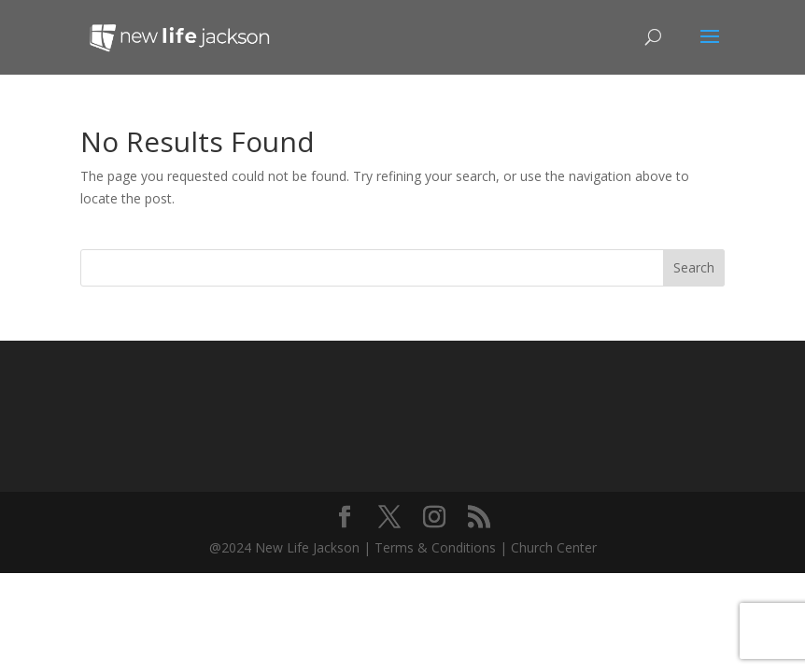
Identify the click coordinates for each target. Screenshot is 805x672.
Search (694, 267)
